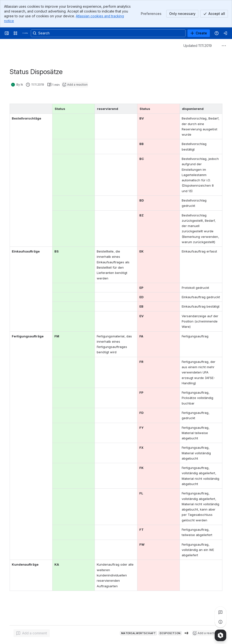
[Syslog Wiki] (25, 33)
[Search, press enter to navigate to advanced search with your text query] (108, 33)
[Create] (199, 33)
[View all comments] (220, 612)
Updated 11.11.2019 (198, 46)
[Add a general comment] (32, 633)
